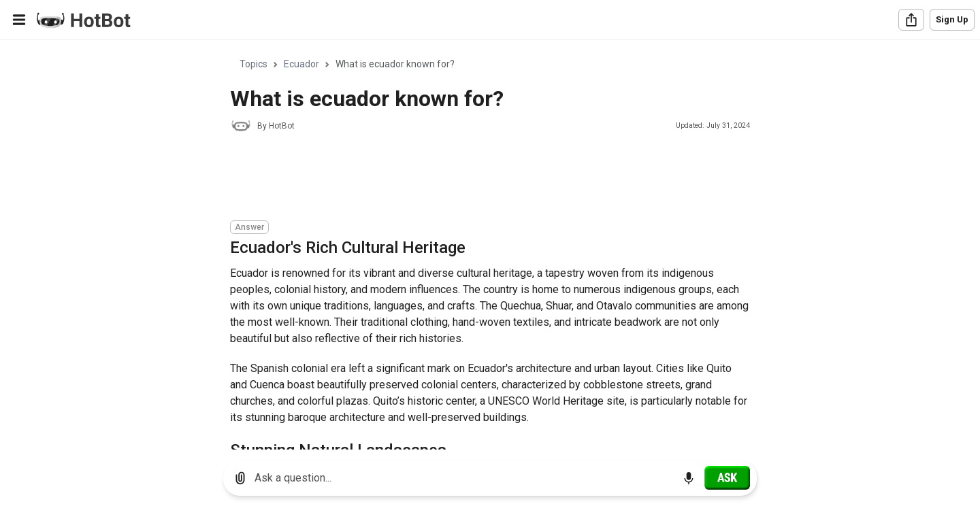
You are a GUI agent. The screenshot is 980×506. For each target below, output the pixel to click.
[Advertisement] (478, 178)
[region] (490, 245)
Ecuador (301, 64)
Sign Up (952, 19)
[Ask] (727, 477)
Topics (254, 64)
